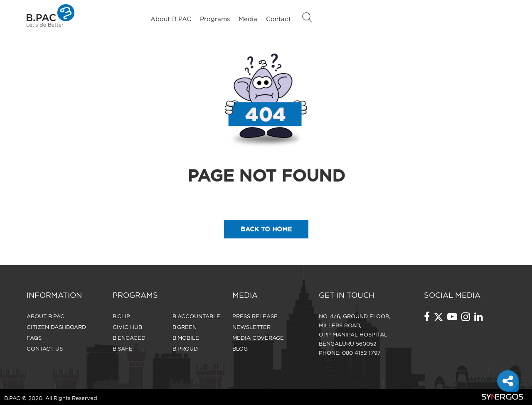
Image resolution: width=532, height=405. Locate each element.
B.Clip (121, 316)
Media (248, 19)
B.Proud (185, 349)
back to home (266, 229)
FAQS (34, 338)
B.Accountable (196, 316)
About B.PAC (171, 19)
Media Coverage (258, 338)
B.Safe (123, 349)
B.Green (185, 327)
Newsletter (251, 327)
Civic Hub (127, 327)
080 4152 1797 (361, 353)
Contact (278, 19)
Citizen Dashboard (56, 327)
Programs (215, 19)
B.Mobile (186, 338)
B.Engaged (129, 338)
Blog (240, 349)
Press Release (255, 316)
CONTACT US (45, 349)
